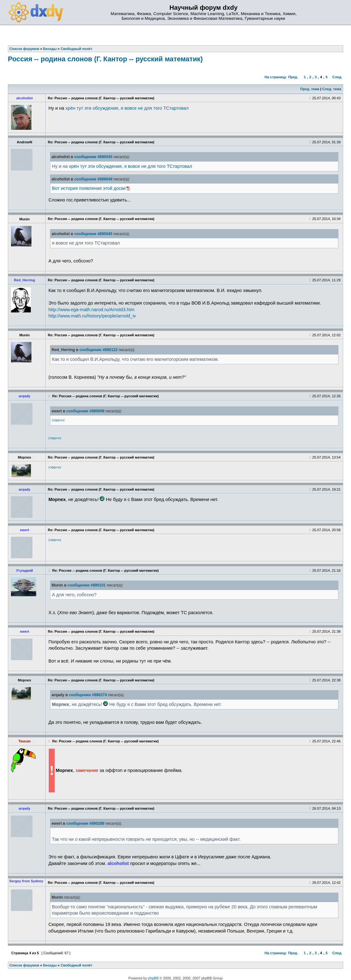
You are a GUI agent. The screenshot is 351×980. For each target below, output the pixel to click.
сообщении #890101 (87, 585)
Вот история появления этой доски (89, 188)
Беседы (50, 965)
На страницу (275, 77)
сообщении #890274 (88, 695)
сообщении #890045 (93, 157)
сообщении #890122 (99, 350)
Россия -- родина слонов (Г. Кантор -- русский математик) (105, 59)
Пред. (293, 77)
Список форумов (24, 965)
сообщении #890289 (85, 823)
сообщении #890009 (85, 411)
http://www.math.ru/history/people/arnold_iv (92, 316)
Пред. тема (310, 89)
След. (337, 77)
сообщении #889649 (93, 179)
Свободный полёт (77, 965)
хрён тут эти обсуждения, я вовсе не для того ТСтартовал (127, 108)
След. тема (331, 89)
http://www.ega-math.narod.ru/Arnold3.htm (91, 310)
